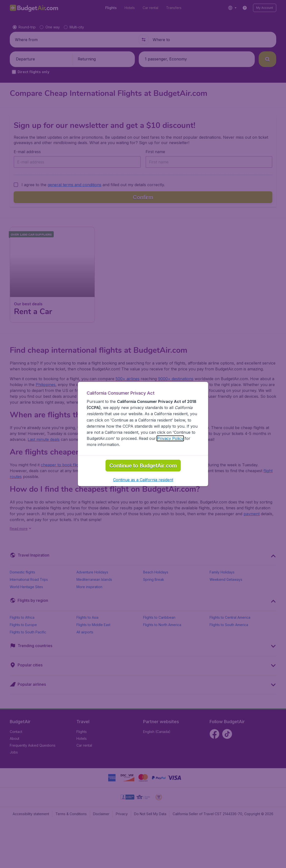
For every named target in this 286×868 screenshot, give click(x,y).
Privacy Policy (170, 667)
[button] (143, 709)
